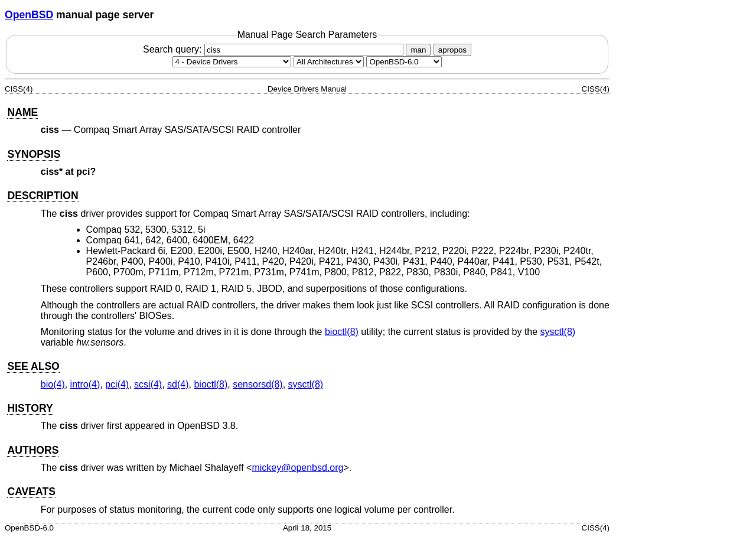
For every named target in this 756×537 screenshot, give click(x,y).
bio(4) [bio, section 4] (53, 384)
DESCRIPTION (43, 196)
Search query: (275, 49)
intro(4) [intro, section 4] (85, 384)
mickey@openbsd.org (297, 468)
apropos (452, 50)
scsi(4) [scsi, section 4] (148, 384)
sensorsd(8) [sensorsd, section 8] (258, 384)
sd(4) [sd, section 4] (178, 384)
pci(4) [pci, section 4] (117, 384)
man (418, 50)
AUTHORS (33, 450)
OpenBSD (29, 15)
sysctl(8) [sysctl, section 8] (558, 332)
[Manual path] (404, 62)
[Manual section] (232, 62)
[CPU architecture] (329, 62)
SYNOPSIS (34, 154)
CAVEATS (31, 492)
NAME (22, 112)
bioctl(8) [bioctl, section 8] (342, 332)
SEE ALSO (33, 366)
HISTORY (30, 408)
